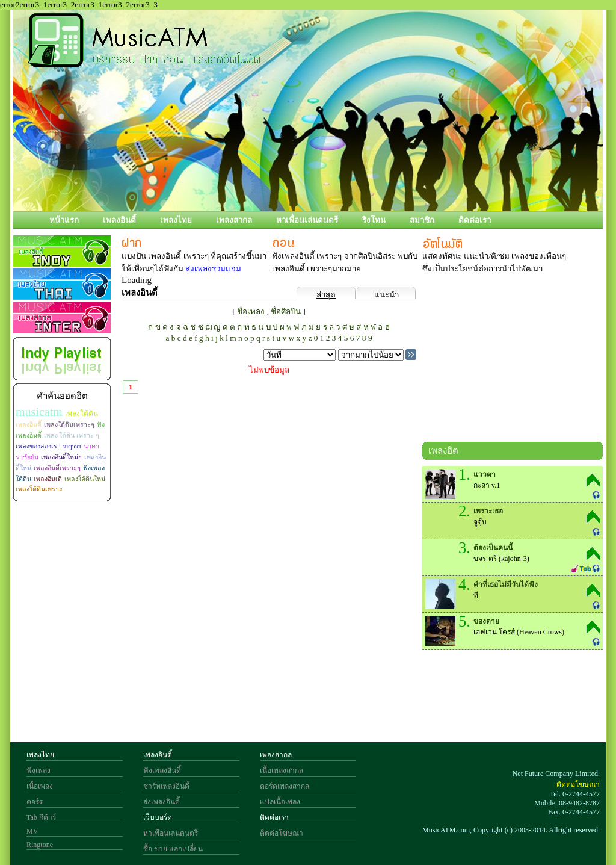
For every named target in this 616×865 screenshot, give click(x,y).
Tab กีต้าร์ (41, 817)
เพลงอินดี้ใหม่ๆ (61, 457)
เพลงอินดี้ (119, 220)
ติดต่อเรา (475, 220)
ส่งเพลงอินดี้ (162, 802)
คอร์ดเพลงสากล (285, 786)
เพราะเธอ (488, 511)
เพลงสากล (234, 220)
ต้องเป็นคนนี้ (493, 548)
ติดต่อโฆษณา (282, 833)
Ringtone (40, 845)
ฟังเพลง (38, 770)
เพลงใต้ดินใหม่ (85, 479)
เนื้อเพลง (40, 786)
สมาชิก (422, 220)
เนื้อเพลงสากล (282, 770)
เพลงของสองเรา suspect (48, 446)
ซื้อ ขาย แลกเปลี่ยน (173, 849)
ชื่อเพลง (251, 312)
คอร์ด (35, 802)
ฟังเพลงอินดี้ (162, 770)
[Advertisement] (513, 361)
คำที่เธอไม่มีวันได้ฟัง (506, 584)
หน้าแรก (64, 220)
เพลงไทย (176, 220)
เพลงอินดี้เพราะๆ (57, 468)
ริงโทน (374, 220)
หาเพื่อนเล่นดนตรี (307, 220)
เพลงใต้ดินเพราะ (39, 489)
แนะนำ (387, 295)
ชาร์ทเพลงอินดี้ (166, 786)
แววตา (485, 474)
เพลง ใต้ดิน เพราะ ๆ (72, 436)
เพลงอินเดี (48, 479)
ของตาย (486, 621)
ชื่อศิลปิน (286, 312)
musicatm (39, 412)
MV (32, 831)
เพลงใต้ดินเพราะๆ (69, 425)
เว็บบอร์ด (158, 817)
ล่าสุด (326, 295)
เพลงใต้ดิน (82, 414)
